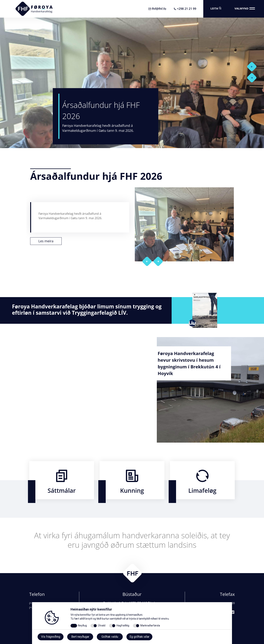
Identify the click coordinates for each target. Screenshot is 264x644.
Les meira (46, 243)
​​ (62, 480)
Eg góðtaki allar (139, 637)
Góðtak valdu (110, 637)
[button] (245, 66)
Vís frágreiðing (51, 637)
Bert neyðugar (80, 637)
